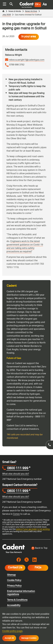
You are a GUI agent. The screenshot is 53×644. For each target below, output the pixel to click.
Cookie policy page (12, 631)
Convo (16, 514)
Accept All (9, 638)
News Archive (31, 11)
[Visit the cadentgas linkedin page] (34, 560)
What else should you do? (16, 474)
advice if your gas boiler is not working (33, 529)
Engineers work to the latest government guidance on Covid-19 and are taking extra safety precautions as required (25, 247)
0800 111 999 (18, 469)
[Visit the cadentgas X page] (27, 560)
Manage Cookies (29, 638)
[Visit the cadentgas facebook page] (19, 560)
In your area (29, 37)
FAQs (38, 568)
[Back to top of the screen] (40, 548)
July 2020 (7, 15)
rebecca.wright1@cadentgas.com (27, 60)
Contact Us (15, 568)
